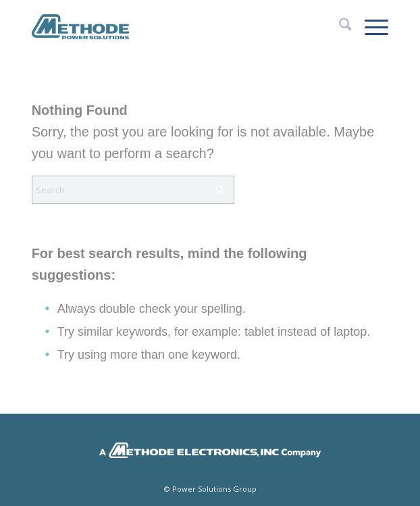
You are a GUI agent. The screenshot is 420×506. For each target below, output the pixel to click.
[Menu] (370, 27)
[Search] (339, 27)
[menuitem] (339, 27)
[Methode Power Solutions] (175, 27)
